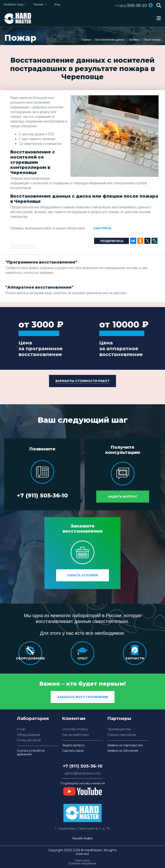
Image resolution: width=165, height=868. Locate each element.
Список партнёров (122, 735)
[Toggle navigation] (159, 18)
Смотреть (102, 228)
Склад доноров (29, 740)
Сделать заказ (73, 751)
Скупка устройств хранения (31, 753)
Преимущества (119, 729)
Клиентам (74, 718)
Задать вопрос (123, 497)
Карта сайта (83, 860)
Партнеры (119, 718)
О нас (21, 729)
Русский (77, 838)
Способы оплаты (75, 729)
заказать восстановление (83, 697)
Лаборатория (33, 718)
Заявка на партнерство (125, 745)
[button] (151, 5)
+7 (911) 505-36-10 (42, 495)
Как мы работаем (75, 735)
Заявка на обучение (123, 751)
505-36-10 (131, 5)
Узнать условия (82, 575)
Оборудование (29, 735)
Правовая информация (82, 863)
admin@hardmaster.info (83, 773)
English (88, 838)
